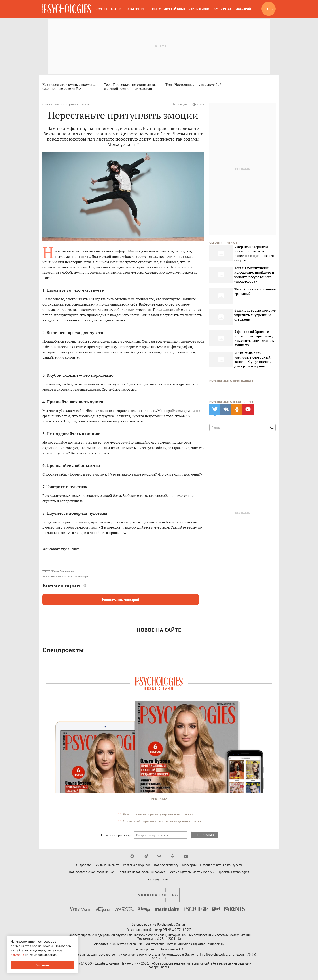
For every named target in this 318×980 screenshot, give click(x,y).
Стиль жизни (199, 9)
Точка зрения (135, 9)
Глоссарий (243, 9)
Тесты (269, 9)
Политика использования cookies (141, 873)
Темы (153, 9)
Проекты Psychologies (233, 873)
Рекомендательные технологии (191, 873)
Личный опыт (175, 9)
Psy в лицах (222, 9)
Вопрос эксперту (166, 866)
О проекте (84, 866)
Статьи (116, 9)
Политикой (133, 822)
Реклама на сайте (107, 866)
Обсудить (181, 105)
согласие (136, 815)
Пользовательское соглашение (91, 873)
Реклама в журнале (137, 866)
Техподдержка (157, 880)
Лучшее (102, 9)
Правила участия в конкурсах (221, 866)
